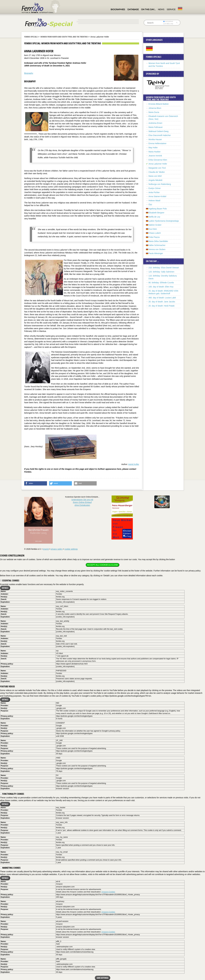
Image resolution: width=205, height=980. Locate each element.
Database (133, 9)
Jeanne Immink (155, 156)
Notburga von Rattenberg (160, 184)
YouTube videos (7, 686)
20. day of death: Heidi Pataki (162, 306)
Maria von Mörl (155, 176)
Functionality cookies (12, 794)
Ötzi (150, 205)
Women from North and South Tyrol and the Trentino (64, 37)
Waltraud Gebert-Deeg (158, 131)
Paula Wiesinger (156, 253)
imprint (46, 549)
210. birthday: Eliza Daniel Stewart (164, 268)
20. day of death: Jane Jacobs (162, 302)
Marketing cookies (10, 868)
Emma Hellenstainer (157, 143)
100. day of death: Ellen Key (161, 287)
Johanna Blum (155, 108)
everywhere (168, 21)
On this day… (148, 9)
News (161, 9)
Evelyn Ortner (155, 188)
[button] (36, 483)
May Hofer (153, 148)
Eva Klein (153, 229)
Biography (29, 73)
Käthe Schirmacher (157, 245)
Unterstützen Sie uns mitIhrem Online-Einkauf (82, 502)
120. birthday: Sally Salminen (161, 272)
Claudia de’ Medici (157, 172)
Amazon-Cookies (108, 892)
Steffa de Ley (154, 217)
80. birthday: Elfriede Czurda (161, 283)
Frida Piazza (154, 237)
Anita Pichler (154, 192)
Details (5, 588)
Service (171, 9)
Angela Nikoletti (155, 180)
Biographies (118, 9)
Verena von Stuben (157, 249)
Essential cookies (10, 581)
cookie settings (71, 549)
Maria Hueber (155, 152)
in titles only (168, 24)
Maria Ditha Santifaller (158, 241)
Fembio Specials (31, 37)
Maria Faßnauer (156, 127)
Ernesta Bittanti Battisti (159, 104)
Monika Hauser (155, 139)
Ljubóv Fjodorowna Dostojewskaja (164, 221)
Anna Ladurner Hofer (158, 164)
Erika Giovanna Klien (158, 160)
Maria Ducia (154, 112)
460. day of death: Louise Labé (162, 298)
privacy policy (57, 549)
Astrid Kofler (134, 464)
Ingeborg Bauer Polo (158, 209)
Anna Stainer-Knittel (157, 196)
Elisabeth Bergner (156, 213)
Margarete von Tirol (157, 168)
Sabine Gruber (155, 225)
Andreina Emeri (155, 123)
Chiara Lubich (155, 233)
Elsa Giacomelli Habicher (160, 135)
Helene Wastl (154, 201)
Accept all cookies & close (102, 565)
